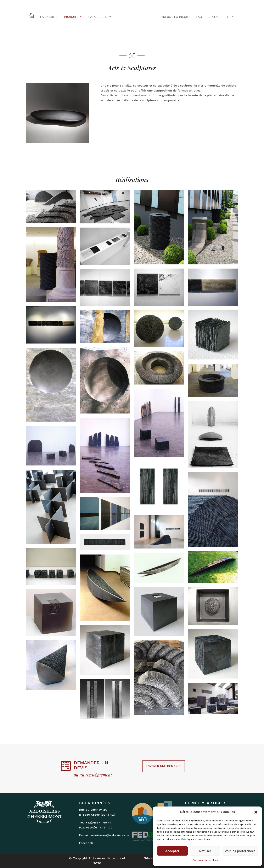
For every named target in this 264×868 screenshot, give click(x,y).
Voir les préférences (240, 851)
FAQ (199, 17)
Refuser (205, 851)
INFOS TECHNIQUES (176, 17)
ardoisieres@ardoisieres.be (110, 835)
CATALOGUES (98, 17)
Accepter (172, 851)
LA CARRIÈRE (49, 17)
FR (229, 17)
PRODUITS (71, 17)
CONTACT (214, 17)
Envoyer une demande (164, 766)
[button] (256, 812)
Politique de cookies (205, 860)
